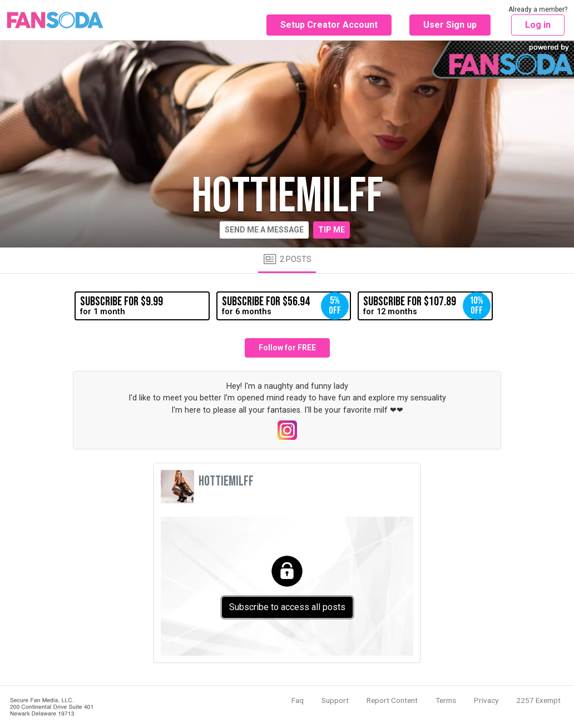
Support (335, 700)
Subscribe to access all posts (287, 607)
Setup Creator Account (329, 25)
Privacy (486, 700)
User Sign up (450, 25)
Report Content (392, 700)
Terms (446, 700)
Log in (538, 25)
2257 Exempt (538, 700)
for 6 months (285, 306)
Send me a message (264, 230)
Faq (298, 700)
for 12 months (427, 306)
